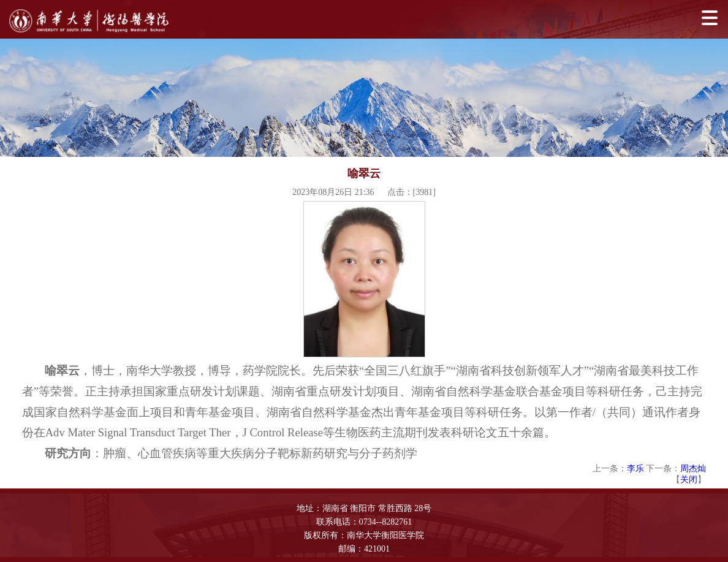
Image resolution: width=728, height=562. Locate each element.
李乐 (635, 469)
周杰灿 (693, 469)
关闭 (689, 480)
